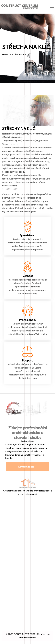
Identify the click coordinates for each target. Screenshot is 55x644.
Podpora (28, 360)
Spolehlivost (27, 235)
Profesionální (28, 320)
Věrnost (28, 276)
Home (5, 55)
